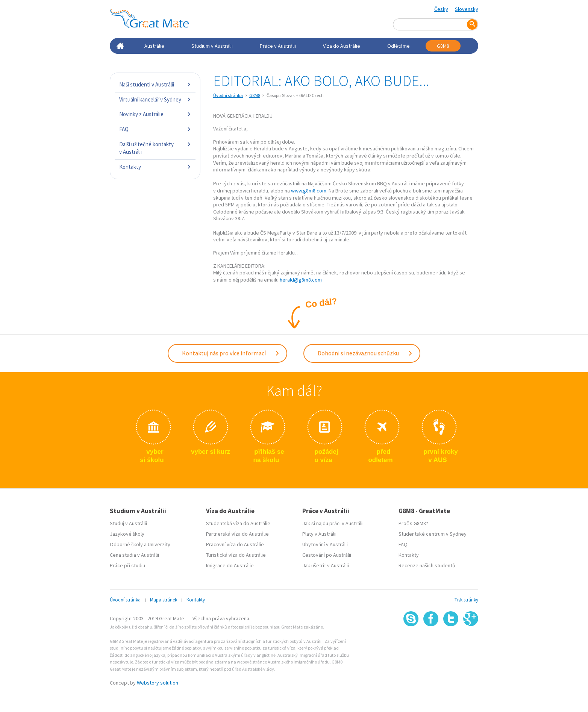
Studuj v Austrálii (128, 523)
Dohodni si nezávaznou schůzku (365, 353)
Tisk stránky (466, 600)
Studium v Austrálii (212, 46)
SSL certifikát (451, 643)
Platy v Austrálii (319, 534)
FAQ (155, 129)
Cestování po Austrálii (327, 555)
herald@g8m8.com (301, 280)
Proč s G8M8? (413, 523)
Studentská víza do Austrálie (238, 523)
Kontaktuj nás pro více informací (231, 353)
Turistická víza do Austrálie (236, 555)
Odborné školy (126, 544)
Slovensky (467, 9)
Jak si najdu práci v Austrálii (333, 523)
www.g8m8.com (309, 191)
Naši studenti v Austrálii (155, 84)
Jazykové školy (127, 534)
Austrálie (154, 46)
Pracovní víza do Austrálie (235, 544)
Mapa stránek (164, 600)
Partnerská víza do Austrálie (237, 534)
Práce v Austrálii (278, 46)
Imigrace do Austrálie (230, 565)
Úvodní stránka (228, 95)
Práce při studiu (127, 565)
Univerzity (159, 544)
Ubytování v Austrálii (325, 544)
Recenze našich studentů (427, 565)
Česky (441, 9)
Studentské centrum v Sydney (433, 534)
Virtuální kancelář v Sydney (155, 99)
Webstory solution (158, 683)
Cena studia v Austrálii (134, 555)
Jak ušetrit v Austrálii (326, 565)
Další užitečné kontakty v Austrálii (155, 148)
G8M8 (443, 46)
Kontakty (155, 167)
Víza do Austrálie (342, 46)
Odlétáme (399, 46)
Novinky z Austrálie (155, 114)
